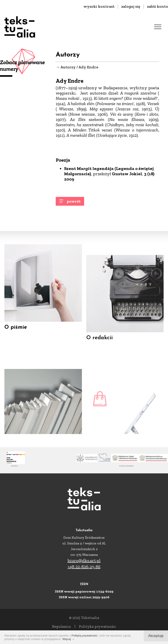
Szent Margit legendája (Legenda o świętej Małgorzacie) (109, 171)
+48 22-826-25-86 (84, 567)
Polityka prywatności (97, 626)
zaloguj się (131, 6)
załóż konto (158, 6)
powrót (74, 203)
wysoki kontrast (99, 6)
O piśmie (16, 331)
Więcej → (68, 639)
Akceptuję (156, 636)
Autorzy (68, 67)
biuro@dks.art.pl (84, 560)
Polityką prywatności (85, 636)
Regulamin (61, 626)
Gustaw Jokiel (127, 174)
